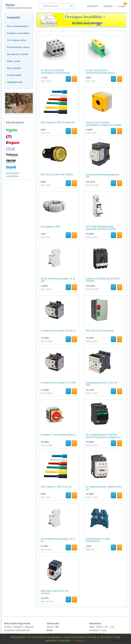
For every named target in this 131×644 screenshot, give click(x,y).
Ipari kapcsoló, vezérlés (18, 54)
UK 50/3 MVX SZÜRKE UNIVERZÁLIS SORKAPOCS (55, 72)
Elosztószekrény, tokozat (18, 47)
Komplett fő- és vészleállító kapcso (58, 435)
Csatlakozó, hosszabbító (18, 33)
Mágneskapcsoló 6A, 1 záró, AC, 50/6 (102, 384)
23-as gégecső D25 (50, 227)
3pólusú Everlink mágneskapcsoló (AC (103, 176)
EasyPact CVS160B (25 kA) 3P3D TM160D (103, 280)
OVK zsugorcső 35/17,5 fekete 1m (58, 122)
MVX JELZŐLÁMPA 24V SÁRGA (57, 175)
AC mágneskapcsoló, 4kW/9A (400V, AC (104, 488)
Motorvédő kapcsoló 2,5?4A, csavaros (55, 592)
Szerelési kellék (14, 75)
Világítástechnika (15, 82)
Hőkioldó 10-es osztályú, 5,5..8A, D (58, 331)
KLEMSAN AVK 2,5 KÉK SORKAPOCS (98, 540)
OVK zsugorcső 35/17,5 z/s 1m (56, 487)
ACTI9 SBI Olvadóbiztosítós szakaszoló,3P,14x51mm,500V (101, 228)
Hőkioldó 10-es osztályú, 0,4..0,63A (58, 383)
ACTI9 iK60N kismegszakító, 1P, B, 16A (58, 280)
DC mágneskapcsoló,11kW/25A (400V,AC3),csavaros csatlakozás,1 (103, 436)
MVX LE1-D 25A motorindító (100, 331)
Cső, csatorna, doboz (17, 40)
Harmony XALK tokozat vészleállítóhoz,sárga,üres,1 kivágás (104, 124)
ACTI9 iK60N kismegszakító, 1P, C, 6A (58, 540)
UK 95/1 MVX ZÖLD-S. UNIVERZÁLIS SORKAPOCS (101, 72)
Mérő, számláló (14, 68)
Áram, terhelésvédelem (17, 26)
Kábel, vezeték (14, 61)
